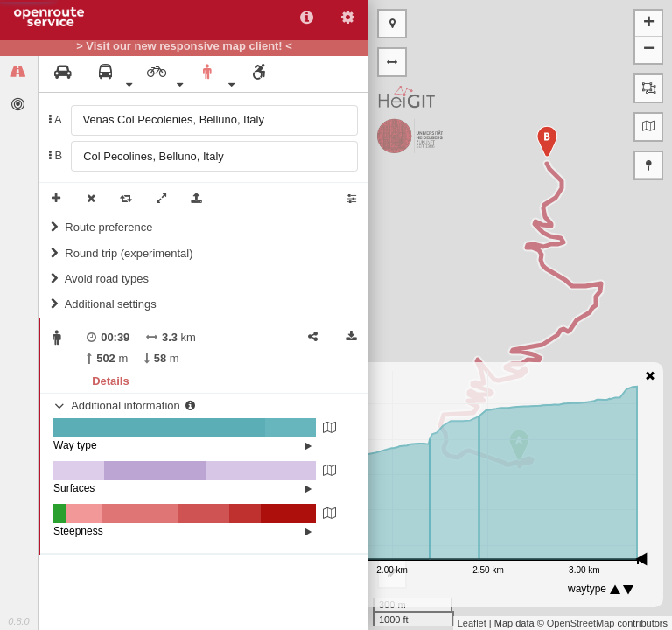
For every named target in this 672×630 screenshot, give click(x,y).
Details (110, 381)
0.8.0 (18, 621)
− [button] (649, 50)
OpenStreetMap (581, 623)
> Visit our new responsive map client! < (184, 46)
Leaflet (472, 623)
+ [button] (649, 24)
